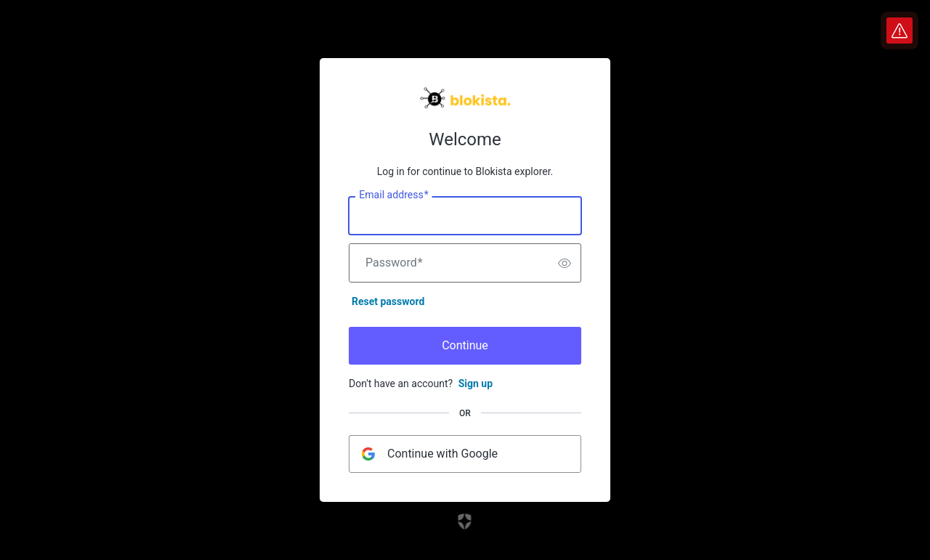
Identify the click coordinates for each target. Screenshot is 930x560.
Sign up (476, 384)
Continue (465, 345)
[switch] (565, 263)
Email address (393, 195)
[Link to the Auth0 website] (465, 522)
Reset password (388, 301)
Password (394, 263)
